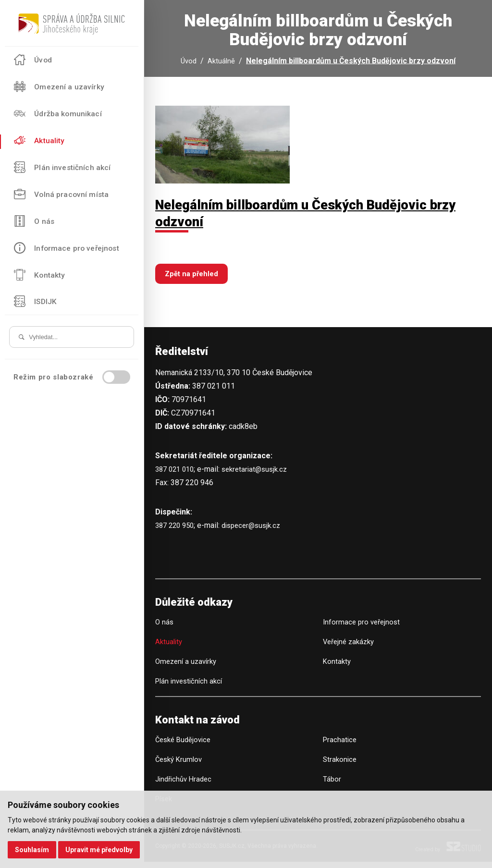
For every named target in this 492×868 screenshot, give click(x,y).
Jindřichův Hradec (185, 786)
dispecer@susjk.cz (258, 532)
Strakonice (341, 766)
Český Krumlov (180, 766)
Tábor (332, 786)
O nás (165, 628)
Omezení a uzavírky (188, 667)
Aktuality (170, 648)
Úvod (188, 63)
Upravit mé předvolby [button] (100, 849)
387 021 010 (177, 475)
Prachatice (341, 746)
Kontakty (338, 667)
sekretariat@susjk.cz (261, 475)
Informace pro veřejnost (363, 628)
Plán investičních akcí (191, 687)
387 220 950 (177, 532)
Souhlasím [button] (32, 849)
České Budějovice (185, 746)
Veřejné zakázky (351, 648)
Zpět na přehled (193, 280)
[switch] (116, 378)
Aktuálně (222, 63)
